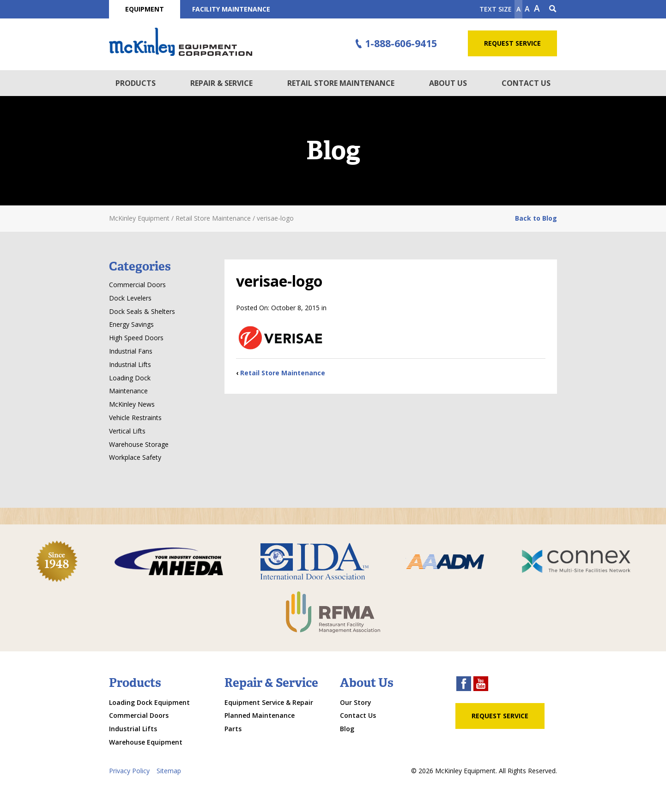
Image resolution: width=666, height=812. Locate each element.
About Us (448, 83)
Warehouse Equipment (146, 742)
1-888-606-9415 (395, 44)
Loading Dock (130, 378)
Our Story (356, 702)
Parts (233, 729)
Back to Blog (536, 218)
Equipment (145, 9)
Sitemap (169, 771)
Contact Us (526, 83)
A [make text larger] (537, 8)
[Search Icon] (553, 9)
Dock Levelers (130, 298)
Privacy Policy (129, 771)
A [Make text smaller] (518, 9)
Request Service (512, 43)
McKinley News (132, 404)
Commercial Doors (137, 285)
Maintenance (128, 391)
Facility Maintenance (231, 9)
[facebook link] (464, 685)
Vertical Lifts (127, 431)
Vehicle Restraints (135, 418)
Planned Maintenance (260, 715)
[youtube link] (481, 685)
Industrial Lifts (130, 364)
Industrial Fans (131, 351)
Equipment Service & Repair (269, 702)
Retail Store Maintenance (341, 83)
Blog (347, 729)
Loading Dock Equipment (149, 702)
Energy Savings (131, 324)
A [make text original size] (527, 9)
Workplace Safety (135, 457)
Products (136, 83)
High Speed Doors (136, 338)
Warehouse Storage (139, 444)
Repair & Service (221, 83)
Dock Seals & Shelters (142, 311)
